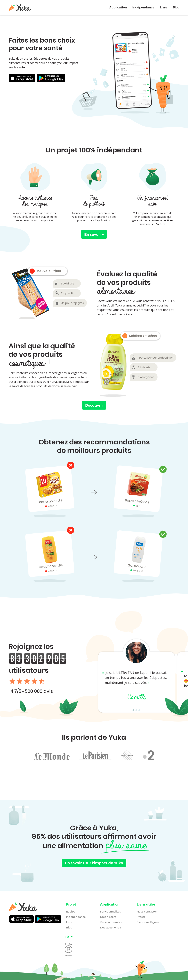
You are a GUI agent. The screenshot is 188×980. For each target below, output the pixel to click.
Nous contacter (147, 912)
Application (118, 7)
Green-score (108, 917)
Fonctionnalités (110, 912)
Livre (164, 7)
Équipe (71, 912)
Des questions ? (111, 928)
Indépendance (143, 7)
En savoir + (94, 234)
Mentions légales (148, 922)
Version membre (111, 922)
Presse (141, 917)
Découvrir (94, 405)
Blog (176, 7)
